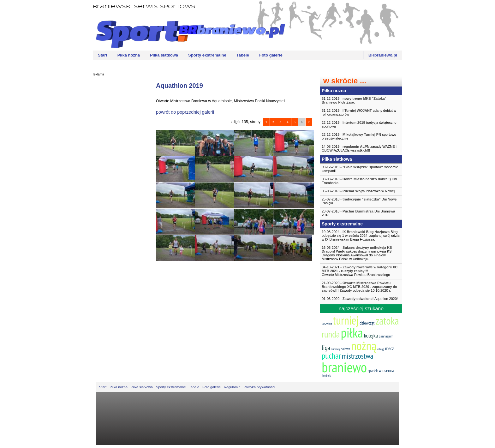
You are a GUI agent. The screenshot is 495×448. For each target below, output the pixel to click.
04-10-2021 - (361, 271)
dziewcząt (367, 323)
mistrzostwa (358, 356)
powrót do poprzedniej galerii (185, 112)
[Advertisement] (118, 175)
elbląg (381, 349)
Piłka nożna (129, 55)
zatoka (387, 321)
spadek (373, 371)
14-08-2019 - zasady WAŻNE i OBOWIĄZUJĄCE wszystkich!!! (359, 148)
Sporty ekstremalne (207, 55)
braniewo (344, 367)
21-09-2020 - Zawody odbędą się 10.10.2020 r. (359, 287)
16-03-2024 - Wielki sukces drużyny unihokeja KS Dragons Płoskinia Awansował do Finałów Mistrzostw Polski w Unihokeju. (357, 253)
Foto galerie (271, 55)
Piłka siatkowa (164, 55)
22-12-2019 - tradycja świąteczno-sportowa (360, 124)
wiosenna (387, 370)
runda (331, 334)
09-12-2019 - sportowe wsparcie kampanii (360, 169)
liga (326, 348)
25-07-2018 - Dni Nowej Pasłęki (360, 201)
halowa (345, 349)
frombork (326, 376)
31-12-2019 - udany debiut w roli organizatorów (359, 112)
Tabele (243, 55)
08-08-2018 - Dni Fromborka (359, 181)
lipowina (327, 323)
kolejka (371, 335)
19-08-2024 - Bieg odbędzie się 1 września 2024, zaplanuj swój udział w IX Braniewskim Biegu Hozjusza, (361, 236)
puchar (331, 356)
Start (103, 55)
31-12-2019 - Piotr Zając (354, 100)
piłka (352, 333)
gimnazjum (386, 336)
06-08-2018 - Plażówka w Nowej (358, 191)
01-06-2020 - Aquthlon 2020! (360, 299)
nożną (364, 346)
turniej (346, 320)
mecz (390, 348)
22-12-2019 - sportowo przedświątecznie (359, 136)
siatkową (335, 349)
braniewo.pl (383, 55)
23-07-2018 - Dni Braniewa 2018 (358, 213)
